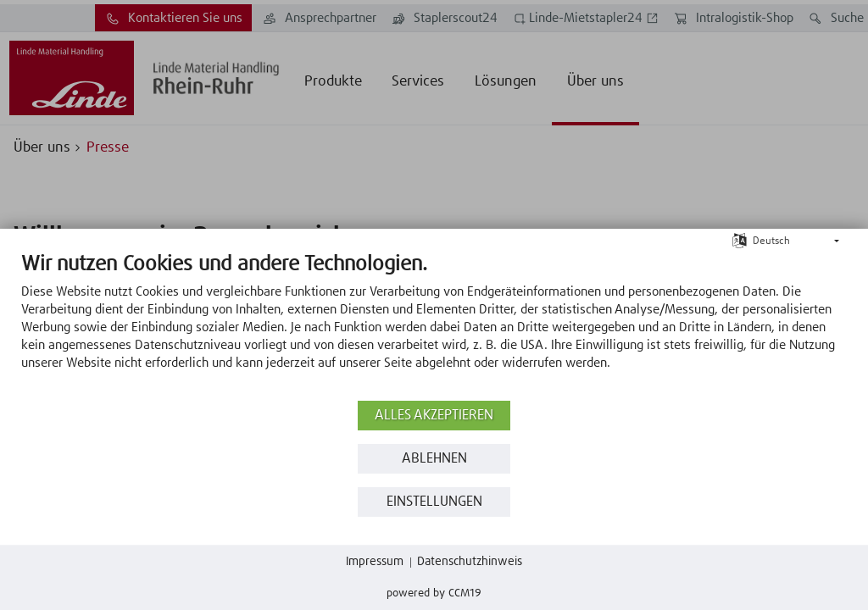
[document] (434, 324)
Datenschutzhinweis (470, 562)
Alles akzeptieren (434, 416)
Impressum (375, 562)
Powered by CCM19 (434, 593)
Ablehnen (434, 459)
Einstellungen (434, 502)
